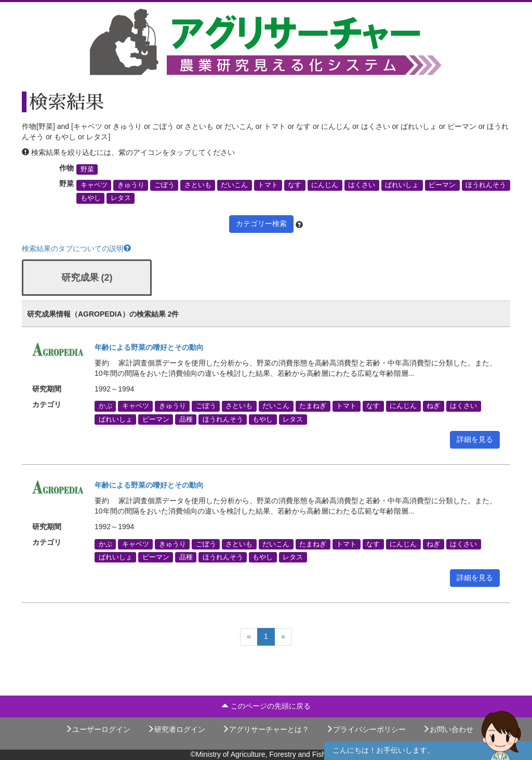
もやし (91, 198)
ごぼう (164, 185)
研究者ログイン (176, 729)
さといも (198, 185)
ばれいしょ (402, 185)
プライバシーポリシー (366, 729)
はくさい (362, 185)
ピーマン (442, 185)
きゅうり (131, 185)
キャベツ (94, 185)
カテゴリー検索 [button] (261, 224)
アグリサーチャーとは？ (265, 729)
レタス (121, 198)
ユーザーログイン (98, 729)
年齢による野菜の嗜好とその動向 (149, 347)
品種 (186, 419)
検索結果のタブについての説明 (76, 248)
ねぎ (433, 406)
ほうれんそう (486, 185)
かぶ (105, 406)
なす (295, 185)
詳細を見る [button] (475, 439)
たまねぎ (313, 406)
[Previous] (249, 637)
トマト (268, 185)
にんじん (325, 185)
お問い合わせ (448, 729)
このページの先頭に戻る (266, 706)
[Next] (283, 637)
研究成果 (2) (87, 278)
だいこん (234, 185)
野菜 (87, 169)
